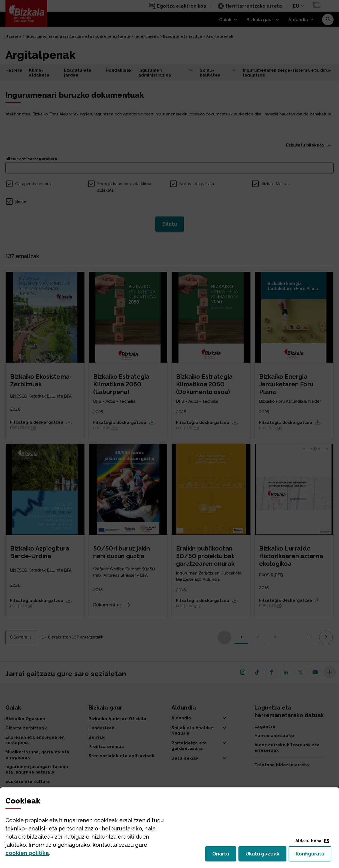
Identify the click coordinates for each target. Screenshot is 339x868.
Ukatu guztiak (264, 855)
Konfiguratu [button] (314, 855)
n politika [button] (27, 853)
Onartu (224, 855)
